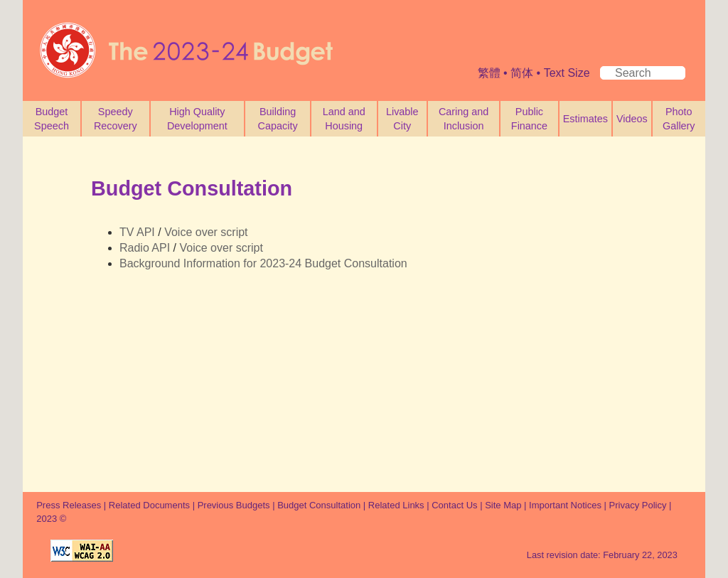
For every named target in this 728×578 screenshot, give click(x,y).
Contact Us (454, 505)
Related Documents (149, 505)
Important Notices (565, 505)
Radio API (145, 248)
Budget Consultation (319, 505)
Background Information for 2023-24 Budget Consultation (263, 263)
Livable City (402, 119)
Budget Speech (52, 119)
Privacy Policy (639, 505)
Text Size (567, 73)
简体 (522, 73)
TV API (137, 232)
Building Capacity (278, 119)
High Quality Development (197, 119)
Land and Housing (344, 119)
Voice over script (206, 232)
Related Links (396, 505)
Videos (632, 119)
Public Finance (529, 119)
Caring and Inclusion (464, 119)
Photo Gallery (679, 119)
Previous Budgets (234, 505)
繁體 (489, 73)
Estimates (585, 119)
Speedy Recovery (116, 119)
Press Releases (69, 505)
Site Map (503, 505)
